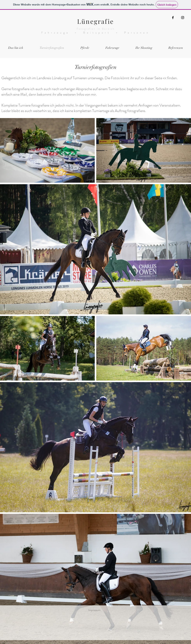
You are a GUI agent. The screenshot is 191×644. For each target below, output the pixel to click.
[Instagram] (183, 18)
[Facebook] (173, 18)
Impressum (94, 610)
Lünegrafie (95, 21)
